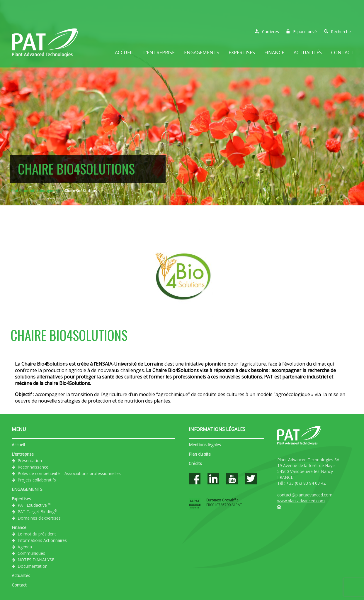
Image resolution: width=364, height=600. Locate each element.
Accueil (124, 53)
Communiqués (31, 553)
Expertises (242, 53)
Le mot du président (37, 534)
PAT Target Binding (37, 511)
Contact (342, 53)
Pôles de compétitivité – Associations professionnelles (69, 473)
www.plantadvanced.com (301, 501)
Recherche (337, 32)
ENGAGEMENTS (202, 53)
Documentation (33, 566)
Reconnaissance (33, 467)
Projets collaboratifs (37, 480)
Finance (274, 53)
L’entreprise (159, 53)
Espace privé (301, 32)
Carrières (267, 32)
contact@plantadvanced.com (305, 495)
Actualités (308, 53)
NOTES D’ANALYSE (36, 560)
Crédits (195, 463)
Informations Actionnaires (42, 540)
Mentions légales (205, 445)
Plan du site (200, 454)
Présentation (30, 460)
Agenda (25, 547)
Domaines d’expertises (39, 518)
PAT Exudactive (34, 505)
